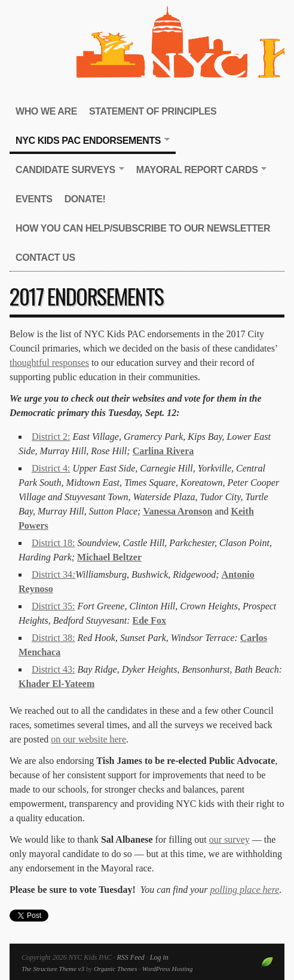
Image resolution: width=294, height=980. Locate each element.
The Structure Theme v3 (53, 969)
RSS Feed (130, 957)
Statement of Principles (153, 111)
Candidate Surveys (67, 170)
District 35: (53, 606)
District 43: (53, 669)
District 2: (51, 437)
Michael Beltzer (109, 557)
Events (34, 199)
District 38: (53, 638)
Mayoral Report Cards (199, 170)
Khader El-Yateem (56, 684)
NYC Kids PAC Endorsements (90, 141)
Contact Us (45, 258)
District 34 (53, 574)
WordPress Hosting (168, 969)
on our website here (88, 739)
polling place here (245, 890)
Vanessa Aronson (177, 511)
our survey (229, 839)
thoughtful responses (49, 363)
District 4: (51, 468)
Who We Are (46, 111)
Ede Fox (149, 620)
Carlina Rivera (163, 451)
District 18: (53, 543)
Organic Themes (116, 969)
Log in (159, 957)
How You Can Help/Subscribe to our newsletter (143, 228)
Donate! (85, 199)
